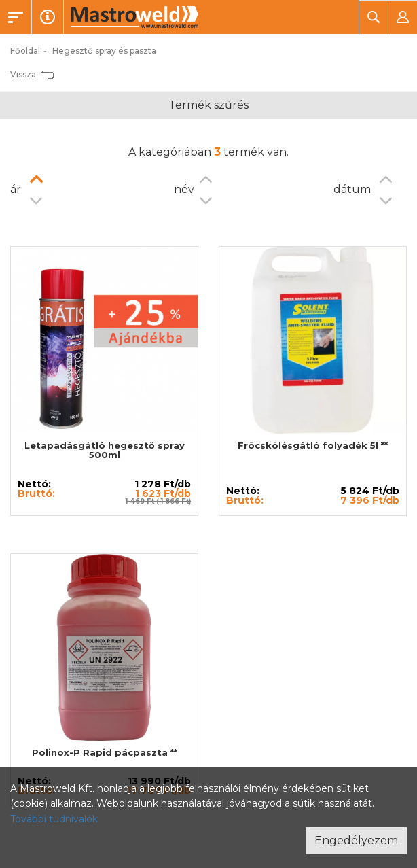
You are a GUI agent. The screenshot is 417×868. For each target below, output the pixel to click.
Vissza (32, 74)
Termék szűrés (208, 105)
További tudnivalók (54, 819)
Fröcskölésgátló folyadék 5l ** (313, 445)
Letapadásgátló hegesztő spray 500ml (105, 450)
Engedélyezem (356, 840)
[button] (373, 17)
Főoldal (25, 51)
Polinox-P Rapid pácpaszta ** (105, 752)
